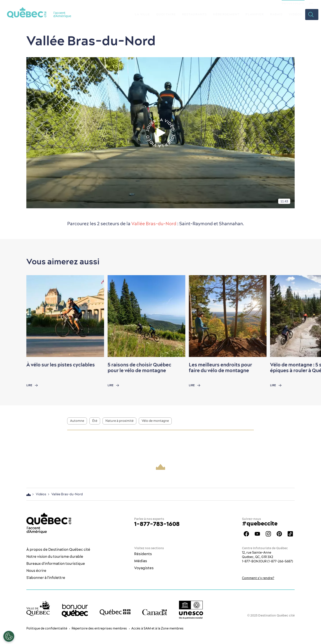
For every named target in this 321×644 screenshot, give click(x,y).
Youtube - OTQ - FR (257, 534)
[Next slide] (309, 316)
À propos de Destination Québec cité (58, 549)
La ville (142, 14)
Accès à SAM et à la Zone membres (157, 628)
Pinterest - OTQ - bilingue (279, 534)
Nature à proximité (119, 421)
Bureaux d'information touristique (56, 563)
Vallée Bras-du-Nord (154, 224)
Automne (77, 421)
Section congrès (293, 3)
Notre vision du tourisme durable (55, 556)
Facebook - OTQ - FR (246, 534)
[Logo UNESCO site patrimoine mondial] (191, 610)
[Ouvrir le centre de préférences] (9, 636)
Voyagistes (144, 568)
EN (311, 3)
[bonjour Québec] (75, 611)
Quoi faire (166, 14)
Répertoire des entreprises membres (99, 628)
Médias (141, 561)
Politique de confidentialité (47, 628)
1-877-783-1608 (157, 524)
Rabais (276, 14)
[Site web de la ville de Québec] (38, 608)
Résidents (143, 554)
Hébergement (226, 14)
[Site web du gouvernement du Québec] (115, 612)
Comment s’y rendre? (258, 578)
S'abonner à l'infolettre (46, 578)
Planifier (255, 14)
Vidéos (295, 14)
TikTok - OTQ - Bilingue (290, 534)
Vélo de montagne (155, 421)
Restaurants (194, 14)
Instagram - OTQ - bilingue (268, 534)
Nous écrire (36, 571)
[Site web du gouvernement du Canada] (155, 612)
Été (95, 421)
